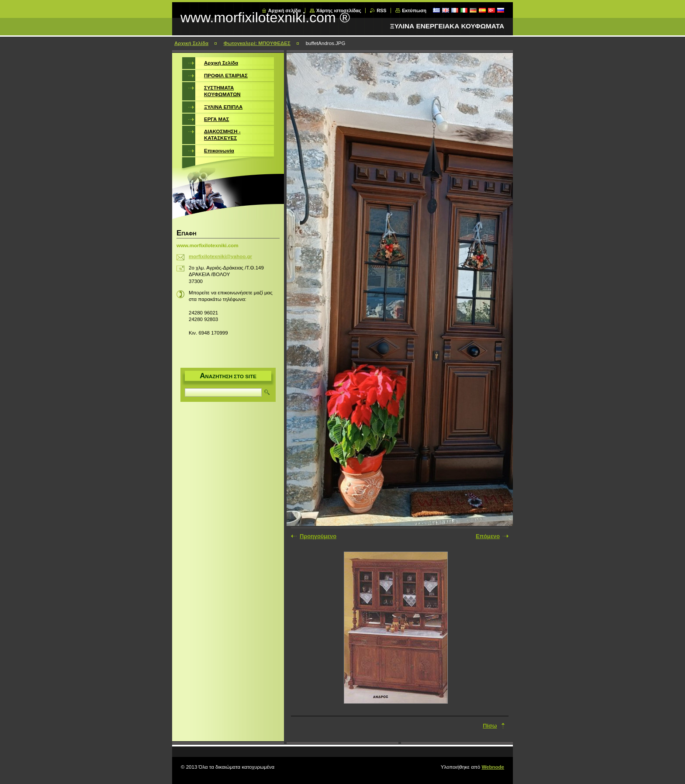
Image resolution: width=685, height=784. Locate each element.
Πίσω (490, 726)
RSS (381, 10)
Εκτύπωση (414, 10)
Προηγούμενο (318, 536)
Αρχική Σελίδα (191, 43)
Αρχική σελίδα (285, 10)
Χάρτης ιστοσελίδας (339, 10)
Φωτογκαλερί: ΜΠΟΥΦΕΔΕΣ (257, 43)
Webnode (493, 767)
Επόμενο (488, 536)
